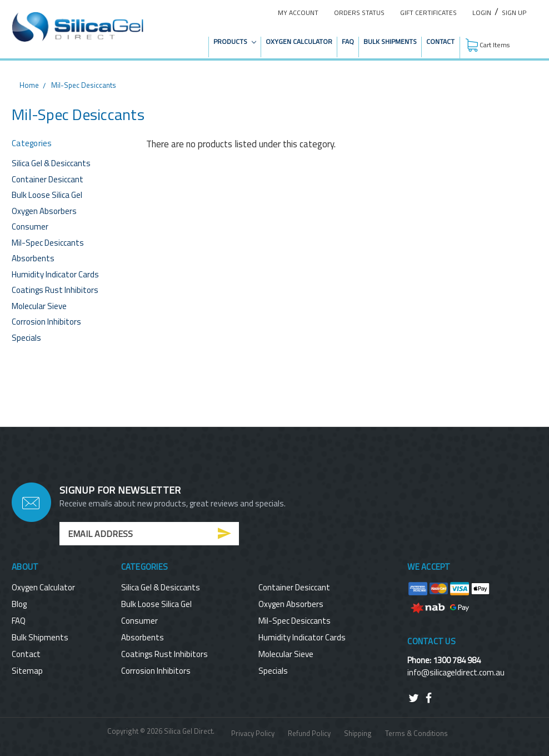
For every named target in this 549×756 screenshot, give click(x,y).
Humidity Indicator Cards (55, 274)
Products (235, 42)
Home (29, 85)
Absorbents (33, 258)
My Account (298, 13)
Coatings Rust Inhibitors (55, 290)
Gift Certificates (428, 13)
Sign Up (514, 13)
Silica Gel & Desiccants (51, 163)
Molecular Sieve (39, 306)
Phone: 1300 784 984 (444, 660)
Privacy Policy (253, 733)
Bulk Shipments (390, 42)
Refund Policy (309, 733)
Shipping (358, 733)
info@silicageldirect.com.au (456, 672)
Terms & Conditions (416, 733)
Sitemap (27, 671)
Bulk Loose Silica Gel (47, 195)
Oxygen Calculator (299, 42)
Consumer (30, 227)
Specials (26, 338)
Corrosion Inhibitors (46, 322)
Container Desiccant (48, 179)
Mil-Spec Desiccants (84, 85)
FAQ (348, 42)
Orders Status (359, 13)
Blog (19, 604)
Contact (440, 42)
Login (482, 13)
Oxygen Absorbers (44, 211)
